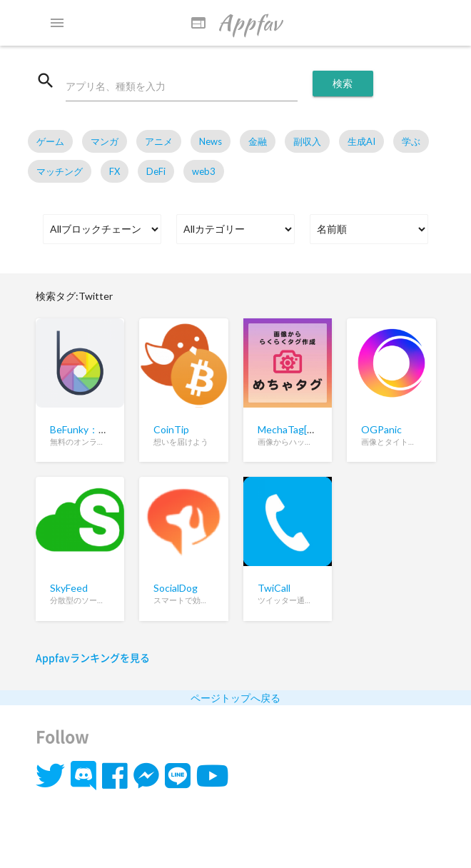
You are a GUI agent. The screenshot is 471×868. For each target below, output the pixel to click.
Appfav (235, 23)
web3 (204, 171)
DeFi (156, 171)
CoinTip (171, 429)
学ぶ (411, 141)
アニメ (159, 141)
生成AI (361, 141)
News (211, 141)
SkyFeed (69, 588)
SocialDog (176, 588)
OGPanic (381, 429)
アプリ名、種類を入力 (116, 86)
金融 (258, 141)
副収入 (307, 141)
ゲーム (50, 141)
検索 (343, 83)
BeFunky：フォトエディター (114, 429)
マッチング (60, 171)
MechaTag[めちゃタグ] (309, 429)
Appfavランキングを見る (93, 657)
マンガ (105, 141)
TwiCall (274, 588)
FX (115, 171)
